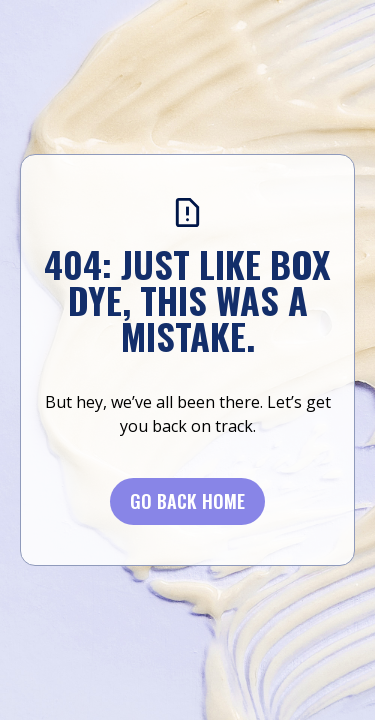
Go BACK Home (187, 501)
